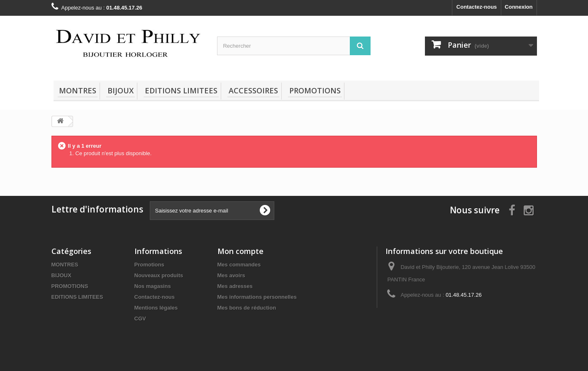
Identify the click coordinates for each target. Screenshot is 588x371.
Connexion (518, 7)
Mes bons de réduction (247, 308)
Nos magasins (153, 286)
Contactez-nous (477, 7)
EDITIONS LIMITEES (181, 90)
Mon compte (240, 251)
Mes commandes (239, 265)
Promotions (149, 265)
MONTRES (78, 90)
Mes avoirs (231, 275)
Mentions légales (156, 308)
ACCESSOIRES (253, 90)
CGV (140, 319)
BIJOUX (121, 90)
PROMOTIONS (315, 90)
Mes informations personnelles (257, 297)
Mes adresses (235, 286)
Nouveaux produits (159, 275)
